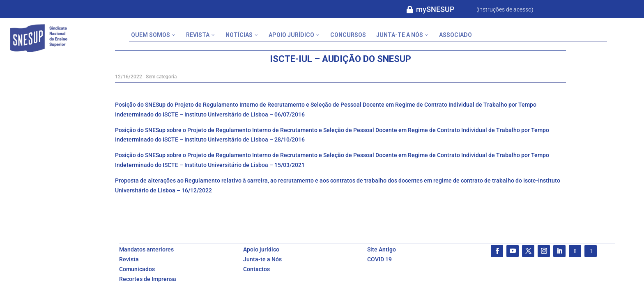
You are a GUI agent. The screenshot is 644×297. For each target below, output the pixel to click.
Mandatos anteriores (146, 249)
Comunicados (137, 269)
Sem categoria (161, 77)
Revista (129, 259)
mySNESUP (435, 9)
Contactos (256, 269)
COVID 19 (379, 259)
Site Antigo (382, 249)
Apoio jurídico (261, 249)
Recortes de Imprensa (148, 279)
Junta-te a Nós (262, 259)
